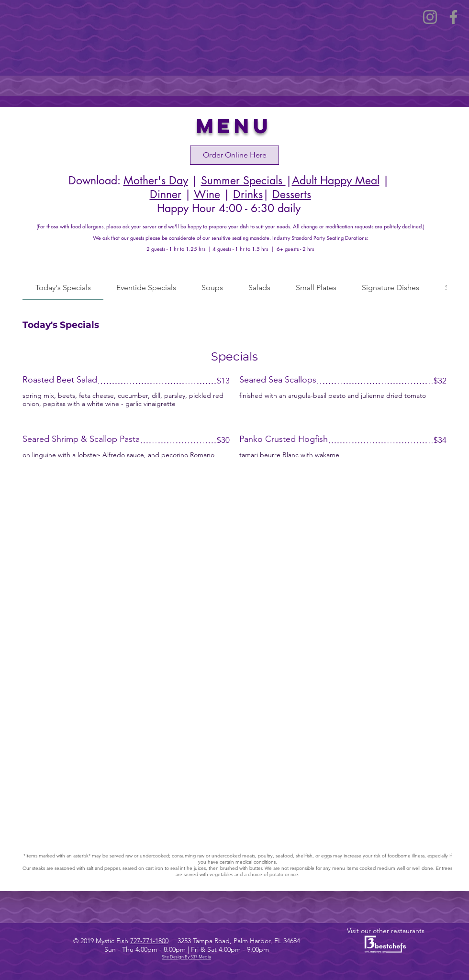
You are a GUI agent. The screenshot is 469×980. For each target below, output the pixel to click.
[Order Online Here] (234, 155)
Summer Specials (243, 180)
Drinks (248, 194)
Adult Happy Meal (336, 180)
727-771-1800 (149, 941)
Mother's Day (156, 180)
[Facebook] (453, 17)
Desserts (292, 194)
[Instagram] (430, 17)
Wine (207, 194)
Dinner (166, 194)
